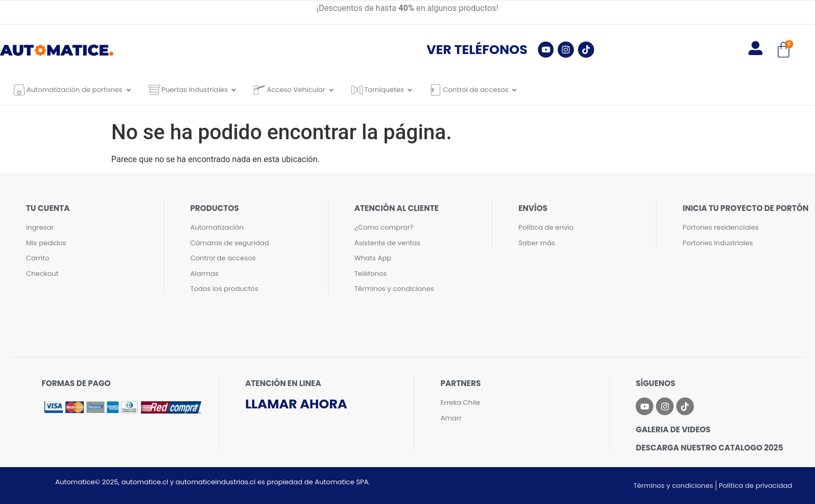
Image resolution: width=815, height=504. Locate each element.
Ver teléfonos (477, 50)
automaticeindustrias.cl (216, 482)
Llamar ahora (296, 404)
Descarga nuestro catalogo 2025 (709, 448)
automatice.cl (144, 482)
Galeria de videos (673, 429)
